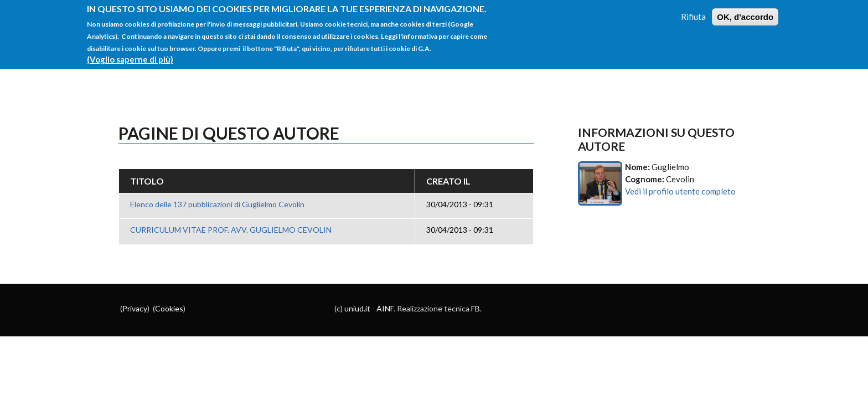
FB (476, 308)
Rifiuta (693, 11)
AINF (385, 308)
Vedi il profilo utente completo (680, 191)
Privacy (135, 308)
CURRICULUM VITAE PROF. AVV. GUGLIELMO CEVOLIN (231, 230)
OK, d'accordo (745, 11)
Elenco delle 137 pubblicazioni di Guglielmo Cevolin (217, 204)
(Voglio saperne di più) (130, 54)
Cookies (169, 308)
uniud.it (357, 308)
